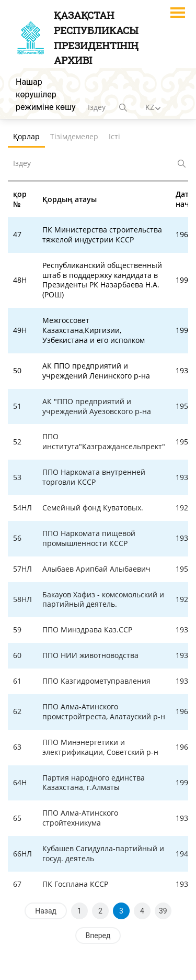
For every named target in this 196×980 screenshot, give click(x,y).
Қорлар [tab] (26, 136)
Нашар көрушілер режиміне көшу (46, 94)
